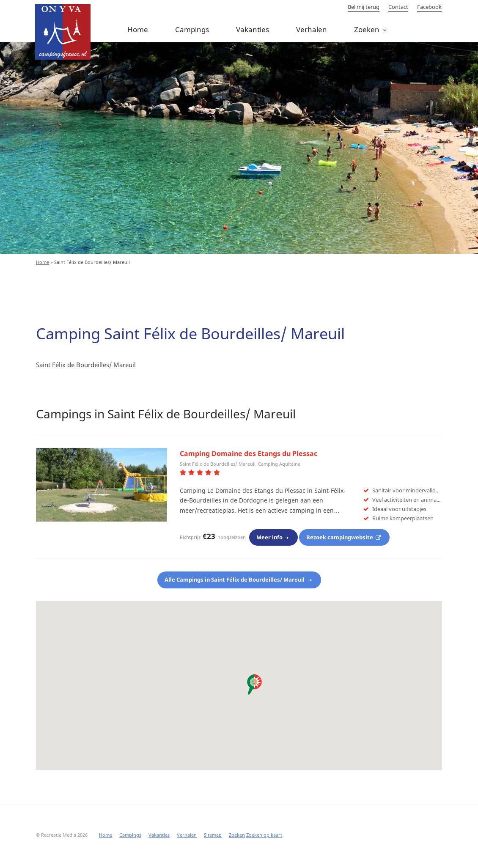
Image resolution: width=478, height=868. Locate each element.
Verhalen (312, 29)
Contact (398, 7)
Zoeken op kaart (264, 835)
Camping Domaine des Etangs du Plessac (249, 453)
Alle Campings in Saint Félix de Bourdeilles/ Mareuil (235, 580)
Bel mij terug (364, 7)
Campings (192, 29)
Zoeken (367, 29)
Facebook (429, 7)
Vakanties (253, 29)
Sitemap (213, 835)
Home (138, 29)
